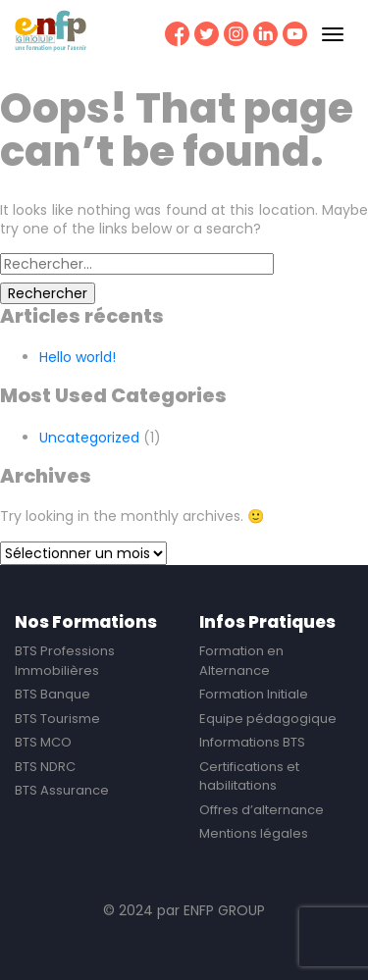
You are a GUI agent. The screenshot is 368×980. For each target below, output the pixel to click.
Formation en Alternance (241, 661)
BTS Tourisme (57, 719)
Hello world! (78, 357)
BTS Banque (53, 694)
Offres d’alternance (262, 810)
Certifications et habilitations (249, 776)
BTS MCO (43, 742)
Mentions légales (254, 833)
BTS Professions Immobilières (65, 661)
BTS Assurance (62, 790)
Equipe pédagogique (268, 719)
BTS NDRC (45, 767)
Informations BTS (252, 742)
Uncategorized (89, 438)
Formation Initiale (254, 694)
